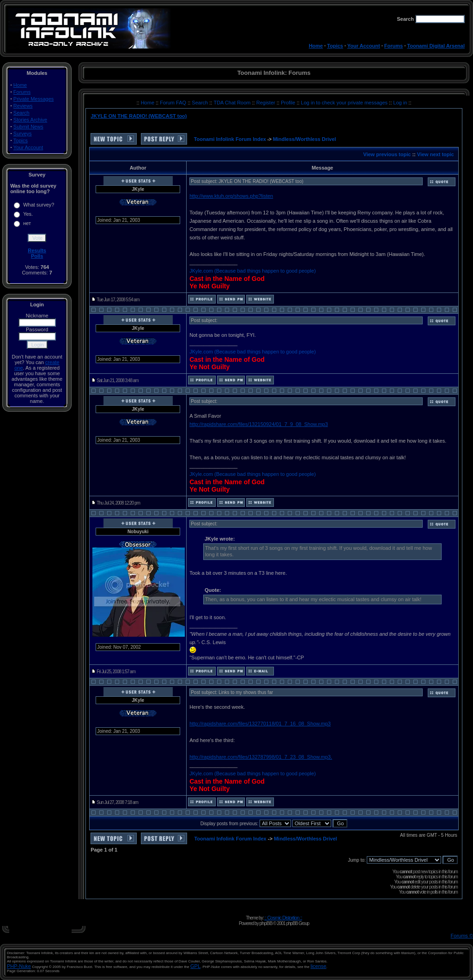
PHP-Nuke (19, 966)
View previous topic (387, 154)
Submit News (28, 127)
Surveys (23, 134)
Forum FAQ (174, 103)
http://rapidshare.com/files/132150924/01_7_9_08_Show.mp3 (259, 424)
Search (21, 113)
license (318, 966)
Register (267, 103)
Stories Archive (30, 120)
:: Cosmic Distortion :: (283, 918)
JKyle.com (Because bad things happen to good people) (252, 271)
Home (316, 46)
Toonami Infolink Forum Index (230, 139)
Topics (335, 46)
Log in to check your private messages (345, 103)
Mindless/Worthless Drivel (305, 139)
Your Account (364, 46)
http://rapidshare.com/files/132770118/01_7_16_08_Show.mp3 (260, 724)
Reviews (23, 106)
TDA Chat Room (233, 103)
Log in (400, 103)
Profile (289, 103)
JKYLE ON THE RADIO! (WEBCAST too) (139, 116)
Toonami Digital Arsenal (436, 46)
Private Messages (33, 99)
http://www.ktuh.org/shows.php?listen (231, 196)
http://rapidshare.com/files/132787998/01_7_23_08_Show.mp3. (261, 757)
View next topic (436, 154)
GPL (195, 966)
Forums (394, 46)
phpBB (266, 923)
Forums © (462, 936)
